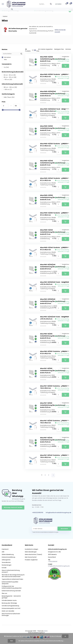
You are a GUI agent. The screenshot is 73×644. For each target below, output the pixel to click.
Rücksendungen (7, 565)
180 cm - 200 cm (9, 87)
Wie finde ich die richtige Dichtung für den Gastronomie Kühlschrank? (13, 576)
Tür (5, 67)
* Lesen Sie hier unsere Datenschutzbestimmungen (45, 532)
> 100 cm (7, 79)
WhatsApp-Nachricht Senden (13, 507)
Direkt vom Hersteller (8, 611)
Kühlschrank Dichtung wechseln (11, 591)
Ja (65, 636)
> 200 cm (7, 89)
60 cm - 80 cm (9, 75)
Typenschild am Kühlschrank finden (12, 579)
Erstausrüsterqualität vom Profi (11, 608)
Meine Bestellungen (31, 552)
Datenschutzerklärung (8, 557)
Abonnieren (64, 529)
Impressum (5, 549)
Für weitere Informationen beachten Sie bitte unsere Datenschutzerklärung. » (41, 641)
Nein (12, 641)
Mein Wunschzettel (31, 557)
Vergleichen (65, 57)
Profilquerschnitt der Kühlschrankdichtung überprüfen (12, 587)
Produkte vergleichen (31, 560)
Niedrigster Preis (59, 49)
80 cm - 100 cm (9, 77)
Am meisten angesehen (45, 49)
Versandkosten (6, 562)
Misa (4, 60)
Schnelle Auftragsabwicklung (10, 606)
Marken (5, 16)
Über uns (4, 593)
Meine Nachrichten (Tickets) (34, 554)
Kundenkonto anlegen (32, 549)
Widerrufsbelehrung (8, 554)
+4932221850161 (38, 513)
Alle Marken (6, 57)
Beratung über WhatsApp (9, 603)
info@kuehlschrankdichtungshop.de (58, 513)
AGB (3, 552)
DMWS (46, 631)
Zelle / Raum (8, 97)
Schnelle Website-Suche (9, 600)
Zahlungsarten (6, 560)
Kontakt (4, 568)
